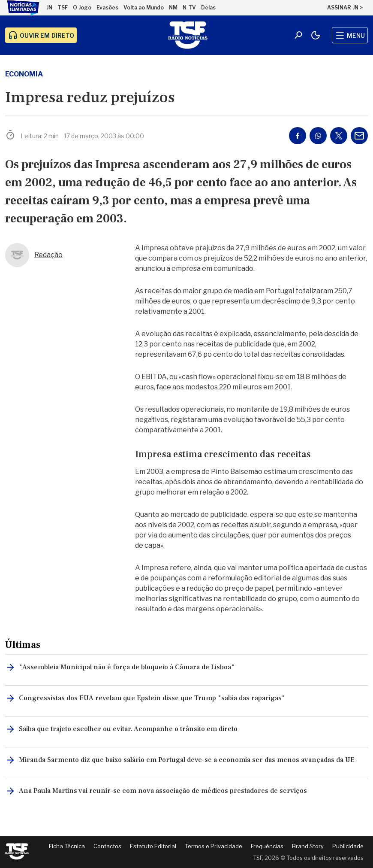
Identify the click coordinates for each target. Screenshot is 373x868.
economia (24, 74)
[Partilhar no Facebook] (298, 136)
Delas (208, 8)
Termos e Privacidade (214, 846)
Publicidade (348, 846)
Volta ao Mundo (144, 8)
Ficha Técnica (67, 846)
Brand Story (308, 846)
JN (49, 8)
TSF (63, 8)
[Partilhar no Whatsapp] (318, 136)
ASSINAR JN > (345, 8)
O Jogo (82, 8)
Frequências (267, 846)
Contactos (107, 846)
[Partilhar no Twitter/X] (339, 136)
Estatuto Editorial (153, 846)
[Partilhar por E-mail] (359, 136)
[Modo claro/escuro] (316, 35)
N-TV (189, 8)
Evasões (107, 8)
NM (173, 8)
